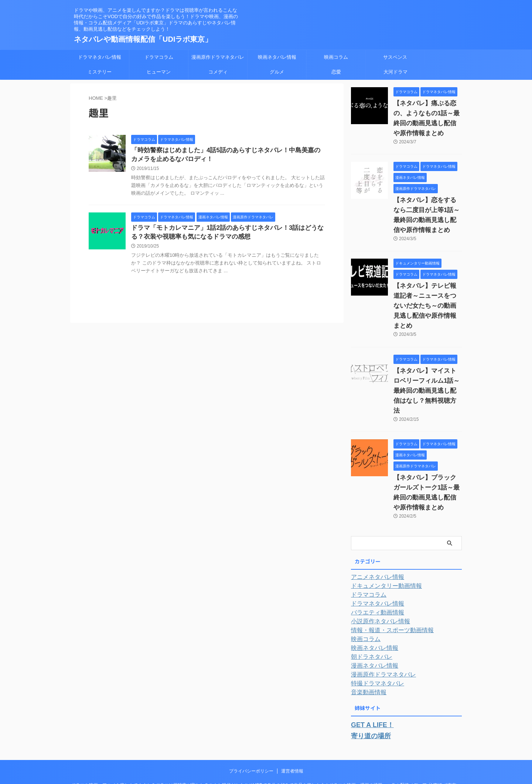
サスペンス (395, 57)
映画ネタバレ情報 (277, 57)
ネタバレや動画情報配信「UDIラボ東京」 (143, 39)
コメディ (218, 72)
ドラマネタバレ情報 (100, 57)
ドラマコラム (159, 57)
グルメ (277, 72)
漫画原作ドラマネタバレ (218, 57)
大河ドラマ (395, 72)
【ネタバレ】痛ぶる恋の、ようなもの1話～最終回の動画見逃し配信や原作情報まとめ (427, 113)
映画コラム (336, 57)
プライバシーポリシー (251, 729)
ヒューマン (159, 72)
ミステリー (100, 72)
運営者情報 (292, 729)
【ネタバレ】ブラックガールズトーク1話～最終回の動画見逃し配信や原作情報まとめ (427, 458)
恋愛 (336, 72)
